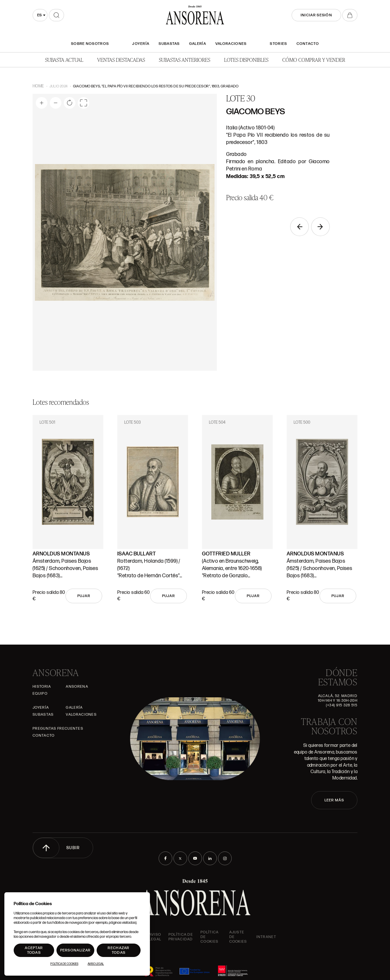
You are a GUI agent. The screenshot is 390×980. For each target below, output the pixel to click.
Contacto (308, 44)
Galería (198, 44)
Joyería (141, 44)
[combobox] (40, 15)
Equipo (40, 694)
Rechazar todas (118, 950)
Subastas (169, 44)
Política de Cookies (64, 964)
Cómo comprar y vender (314, 60)
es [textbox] (39, 15)
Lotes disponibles (246, 60)
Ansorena (77, 687)
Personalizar (76, 950)
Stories (278, 44)
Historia (42, 687)
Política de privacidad (181, 937)
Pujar (84, 596)
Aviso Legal (155, 937)
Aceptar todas (34, 950)
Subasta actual (64, 60)
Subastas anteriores (185, 60)
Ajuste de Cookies (238, 937)
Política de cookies (210, 937)
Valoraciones (231, 44)
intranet (266, 937)
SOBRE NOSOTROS (90, 44)
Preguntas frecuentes (58, 729)
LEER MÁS (334, 800)
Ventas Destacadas (121, 60)
